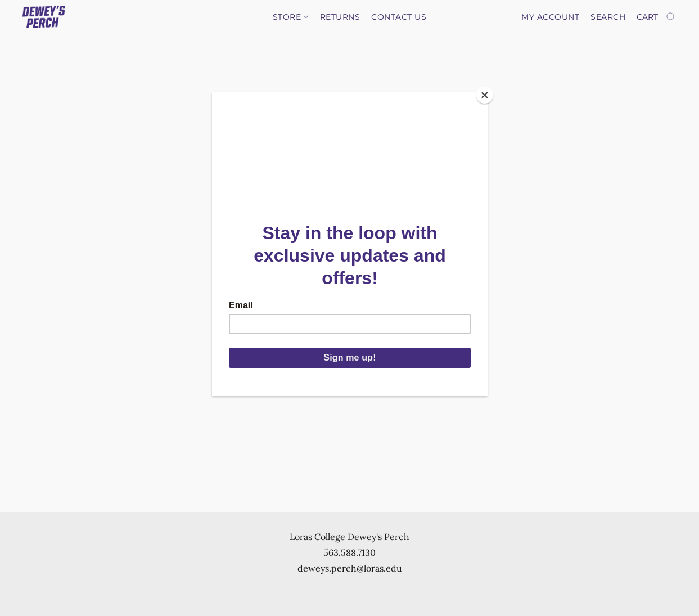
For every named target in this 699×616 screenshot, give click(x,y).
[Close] (485, 95)
